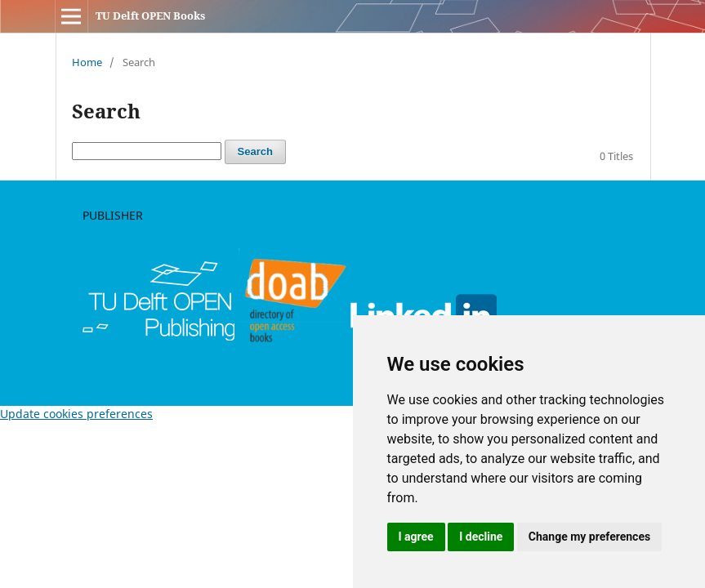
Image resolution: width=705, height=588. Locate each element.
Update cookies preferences (76, 414)
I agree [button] (416, 537)
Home (87, 62)
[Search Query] (147, 151)
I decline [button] (481, 537)
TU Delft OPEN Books (150, 16)
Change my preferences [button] (589, 537)
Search (255, 151)
